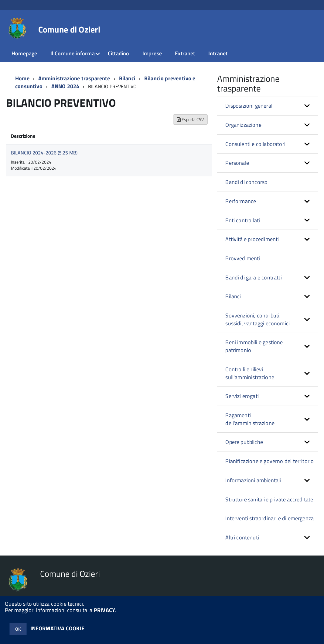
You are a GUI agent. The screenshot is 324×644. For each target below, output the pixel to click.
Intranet (218, 53)
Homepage (24, 53)
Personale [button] (237, 163)
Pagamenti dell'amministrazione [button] (250, 419)
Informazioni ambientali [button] (253, 480)
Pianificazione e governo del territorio (269, 461)
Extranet (185, 53)
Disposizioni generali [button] (249, 106)
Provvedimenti (243, 258)
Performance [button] (241, 201)
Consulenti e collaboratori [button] (255, 144)
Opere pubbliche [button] (244, 442)
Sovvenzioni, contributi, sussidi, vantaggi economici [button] (257, 319)
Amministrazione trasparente (74, 78)
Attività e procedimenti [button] (252, 239)
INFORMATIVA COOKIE (57, 628)
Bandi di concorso (246, 182)
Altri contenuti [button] (242, 537)
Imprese (152, 53)
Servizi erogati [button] (242, 396)
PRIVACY (104, 610)
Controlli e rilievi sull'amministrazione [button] (250, 373)
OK (18, 629)
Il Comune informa (73, 53)
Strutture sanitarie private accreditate (269, 499)
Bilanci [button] (233, 296)
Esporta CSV (190, 119)
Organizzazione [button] (243, 125)
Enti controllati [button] (243, 220)
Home (22, 78)
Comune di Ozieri (69, 29)
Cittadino (119, 53)
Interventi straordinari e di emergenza (269, 518)
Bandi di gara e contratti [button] (254, 277)
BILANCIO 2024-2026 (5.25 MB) (44, 153)
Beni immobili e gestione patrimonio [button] (254, 346)
